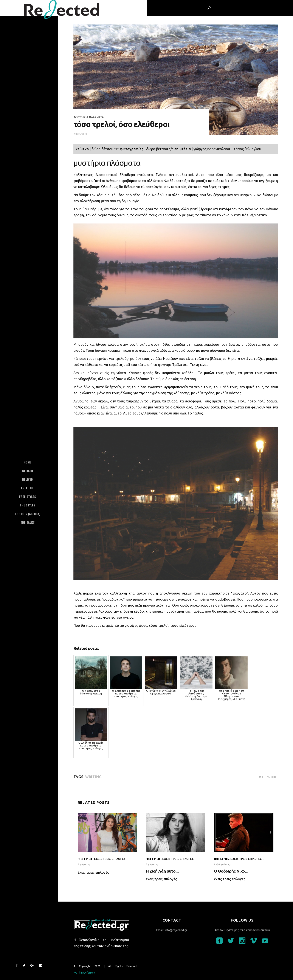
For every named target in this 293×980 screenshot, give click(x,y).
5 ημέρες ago (153, 864)
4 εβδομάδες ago (223, 864)
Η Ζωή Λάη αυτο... (162, 871)
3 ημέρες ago (84, 864)
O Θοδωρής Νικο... (231, 871)
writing (94, 777)
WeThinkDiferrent (84, 973)
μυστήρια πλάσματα (89, 117)
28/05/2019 (81, 134)
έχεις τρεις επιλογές (110, 859)
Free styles (85, 859)
